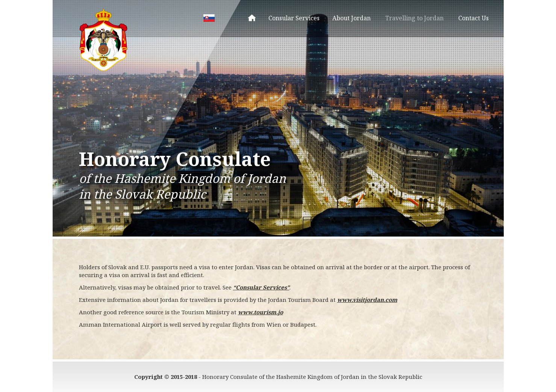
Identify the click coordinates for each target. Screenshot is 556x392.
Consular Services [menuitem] (294, 18)
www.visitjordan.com (367, 300)
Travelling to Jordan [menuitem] (414, 18)
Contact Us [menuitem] (473, 18)
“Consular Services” (261, 287)
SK (209, 18)
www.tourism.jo (261, 312)
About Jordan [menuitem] (351, 18)
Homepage (252, 18)
